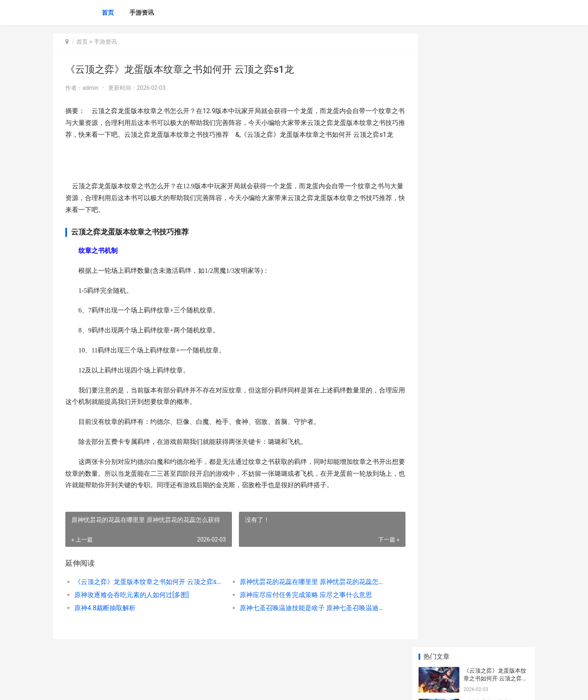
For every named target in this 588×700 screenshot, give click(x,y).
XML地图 (200, 687)
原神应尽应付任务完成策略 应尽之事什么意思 (299, 607)
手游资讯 (142, 13)
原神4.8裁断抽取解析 (105, 620)
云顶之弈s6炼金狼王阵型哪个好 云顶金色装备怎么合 (496, 411)
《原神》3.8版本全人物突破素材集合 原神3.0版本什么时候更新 (496, 598)
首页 (108, 13)
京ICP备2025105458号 (164, 687)
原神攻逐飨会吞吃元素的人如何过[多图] (131, 607)
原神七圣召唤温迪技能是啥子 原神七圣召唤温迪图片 (304, 620)
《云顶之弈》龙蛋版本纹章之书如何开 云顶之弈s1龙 (146, 594)
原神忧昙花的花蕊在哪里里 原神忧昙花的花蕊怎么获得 (304, 594)
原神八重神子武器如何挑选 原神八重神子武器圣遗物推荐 (496, 284)
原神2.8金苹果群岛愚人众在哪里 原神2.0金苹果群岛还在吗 (496, 534)
